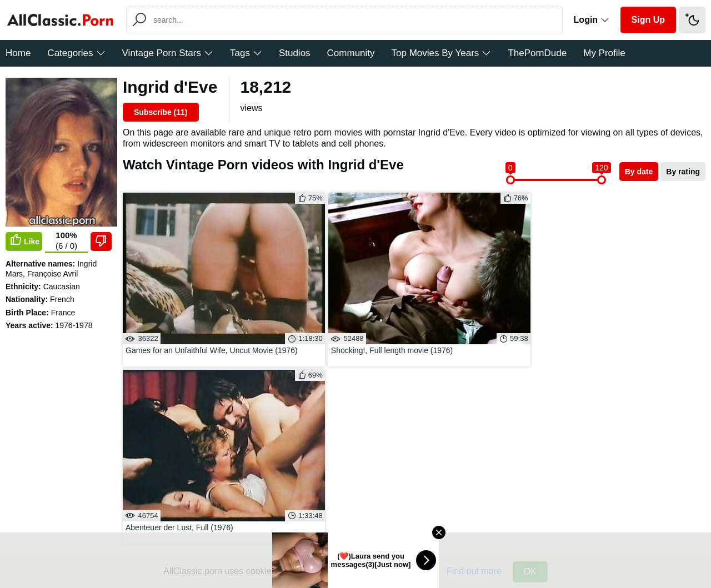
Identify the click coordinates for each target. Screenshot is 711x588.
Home (18, 53)
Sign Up (648, 20)
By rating (683, 172)
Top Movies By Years (442, 53)
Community (351, 53)
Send (143, 419)
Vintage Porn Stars (168, 53)
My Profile (604, 53)
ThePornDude (537, 53)
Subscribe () (161, 112)
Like (24, 240)
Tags (246, 53)
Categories (76, 53)
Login (592, 20)
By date (639, 172)
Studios (295, 53)
